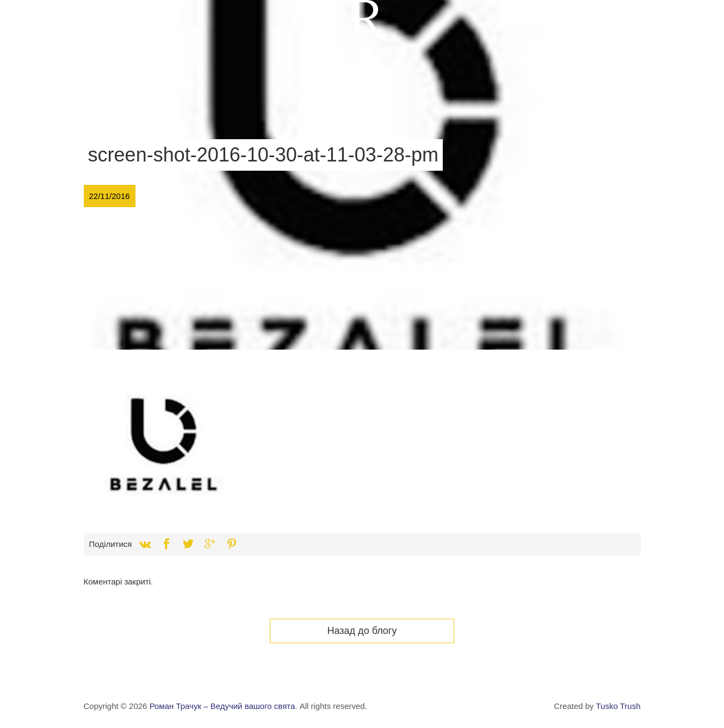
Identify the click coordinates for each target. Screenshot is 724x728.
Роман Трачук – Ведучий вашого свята (222, 706)
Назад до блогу (362, 631)
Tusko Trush (618, 706)
